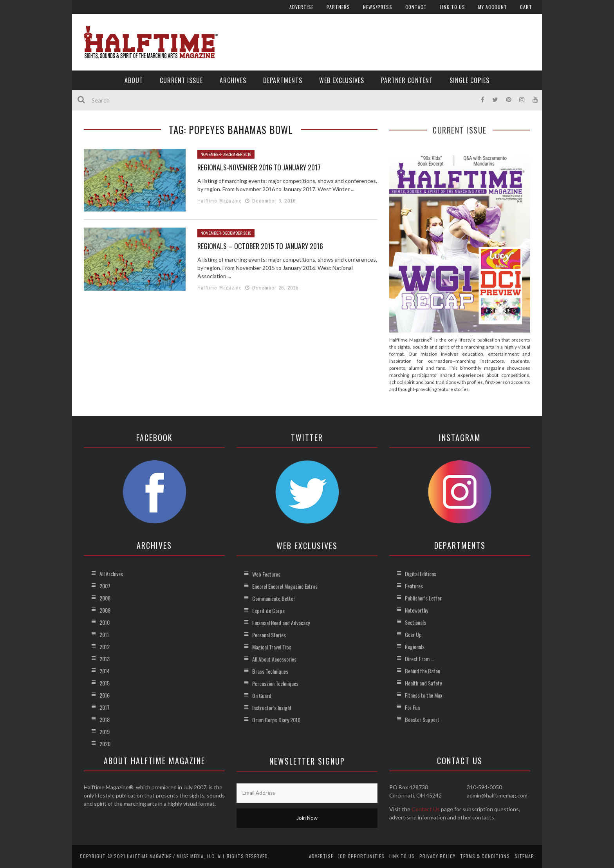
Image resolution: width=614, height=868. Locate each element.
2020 (105, 744)
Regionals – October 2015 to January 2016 (260, 246)
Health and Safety (423, 683)
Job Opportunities (361, 856)
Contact (416, 7)
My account (493, 7)
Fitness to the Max (423, 695)
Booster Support (422, 719)
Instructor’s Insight (272, 708)
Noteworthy (416, 610)
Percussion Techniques (275, 683)
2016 (105, 695)
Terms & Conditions (485, 856)
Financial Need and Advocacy (281, 623)
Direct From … (419, 659)
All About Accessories (274, 659)
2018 (105, 719)
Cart (526, 7)
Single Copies (470, 80)
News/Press (378, 7)
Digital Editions (421, 574)
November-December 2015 (226, 233)
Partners (338, 7)
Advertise (302, 7)
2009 (105, 610)
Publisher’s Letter (423, 598)
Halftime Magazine (220, 201)
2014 (105, 671)
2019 (105, 731)
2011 (104, 634)
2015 (105, 683)
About (134, 80)
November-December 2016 (226, 154)
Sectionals (415, 622)
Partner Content (407, 80)
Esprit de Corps (268, 610)
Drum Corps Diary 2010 (276, 720)
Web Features (266, 574)
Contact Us (426, 809)
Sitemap (524, 856)
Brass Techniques (270, 671)
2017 (105, 707)
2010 (105, 622)
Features (414, 586)
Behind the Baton (423, 671)
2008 (105, 598)
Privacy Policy (437, 856)
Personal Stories (269, 635)
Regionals (415, 646)
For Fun (412, 707)
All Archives (111, 574)
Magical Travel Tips (272, 647)
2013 (105, 659)
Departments (283, 80)
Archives (233, 80)
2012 (105, 646)
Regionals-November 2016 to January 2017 (259, 167)
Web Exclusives (342, 80)
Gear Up (413, 634)
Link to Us (452, 7)
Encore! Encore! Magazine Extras (285, 586)
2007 (105, 586)
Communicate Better (274, 598)
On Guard (262, 695)
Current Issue (181, 80)
